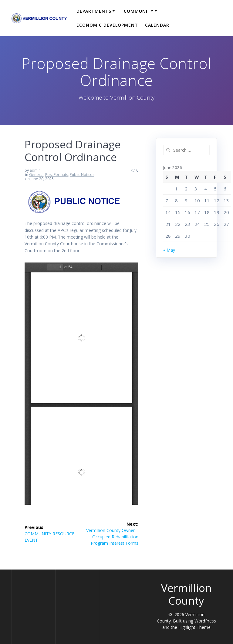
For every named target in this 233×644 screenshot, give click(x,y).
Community (139, 11)
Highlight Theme (194, 627)
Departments (94, 11)
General (36, 175)
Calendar (157, 25)
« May (169, 250)
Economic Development (107, 25)
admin (35, 170)
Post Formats (57, 175)
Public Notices (82, 175)
